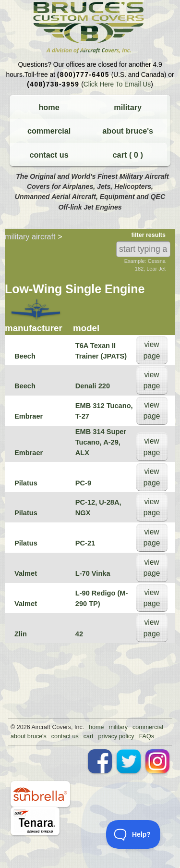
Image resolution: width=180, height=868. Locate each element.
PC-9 (83, 483)
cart (89, 736)
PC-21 (85, 543)
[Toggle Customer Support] (133, 834)
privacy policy (116, 736)
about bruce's (128, 131)
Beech (25, 356)
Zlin (21, 634)
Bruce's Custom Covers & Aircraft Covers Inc (90, 28)
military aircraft (30, 236)
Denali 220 (93, 386)
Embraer (29, 416)
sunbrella (40, 794)
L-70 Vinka (93, 573)
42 (79, 634)
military (128, 107)
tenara (35, 821)
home (49, 107)
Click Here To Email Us (117, 84)
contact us (49, 155)
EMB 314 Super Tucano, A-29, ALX (101, 442)
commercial (49, 131)
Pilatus (26, 483)
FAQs (147, 736)
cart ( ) (128, 155)
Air (35, 727)
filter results (148, 235)
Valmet (26, 573)
